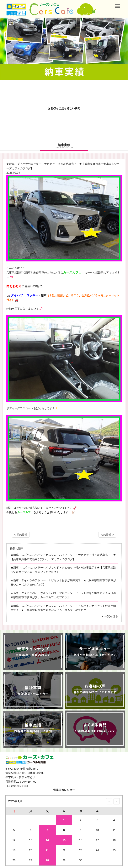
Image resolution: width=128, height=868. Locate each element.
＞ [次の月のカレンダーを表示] (117, 801)
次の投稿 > (107, 535)
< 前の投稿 (21, 535)
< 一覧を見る (110, 616)
